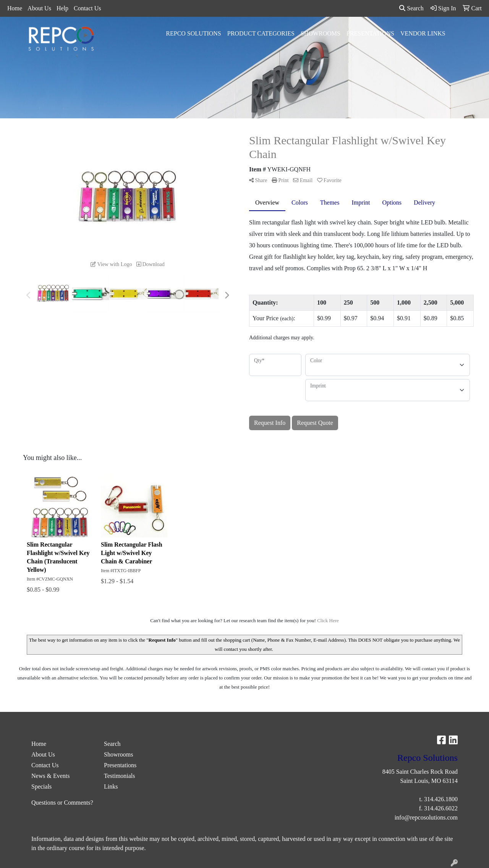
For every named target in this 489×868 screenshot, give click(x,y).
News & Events (50, 776)
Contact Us (87, 8)
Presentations (370, 33)
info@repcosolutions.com (426, 817)
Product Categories (261, 33)
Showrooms (321, 33)
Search (411, 8)
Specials (41, 787)
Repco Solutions (193, 33)
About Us (39, 8)
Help (62, 8)
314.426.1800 (441, 799)
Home (15, 8)
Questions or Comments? (62, 803)
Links (111, 787)
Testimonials (120, 776)
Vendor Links (423, 33)
